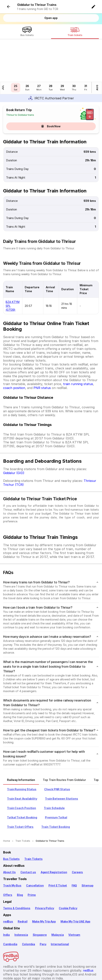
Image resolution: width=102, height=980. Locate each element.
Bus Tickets (11, 833)
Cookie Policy (68, 882)
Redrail (23, 896)
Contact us (28, 846)
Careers (77, 846)
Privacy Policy (45, 882)
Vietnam (74, 909)
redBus (8, 896)
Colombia (29, 918)
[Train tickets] (75, 32)
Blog (20, 869)
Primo (32, 869)
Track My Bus (12, 860)
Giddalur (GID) (14, 447)
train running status (78, 358)
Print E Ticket (58, 860)
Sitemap (87, 860)
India (6, 909)
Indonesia (21, 909)
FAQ (74, 860)
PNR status (42, 362)
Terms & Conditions (17, 882)
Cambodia (10, 918)
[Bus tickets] (27, 32)
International (60, 918)
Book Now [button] (51, 101)
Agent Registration (54, 846)
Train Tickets (33, 833)
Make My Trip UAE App (75, 896)
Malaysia (58, 909)
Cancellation (35, 860)
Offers (8, 869)
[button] (94, 6)
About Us (9, 846)
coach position (14, 362)
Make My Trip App (44, 896)
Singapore (40, 909)
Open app (51, 18)
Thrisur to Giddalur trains (20, 89)
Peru (43, 918)
